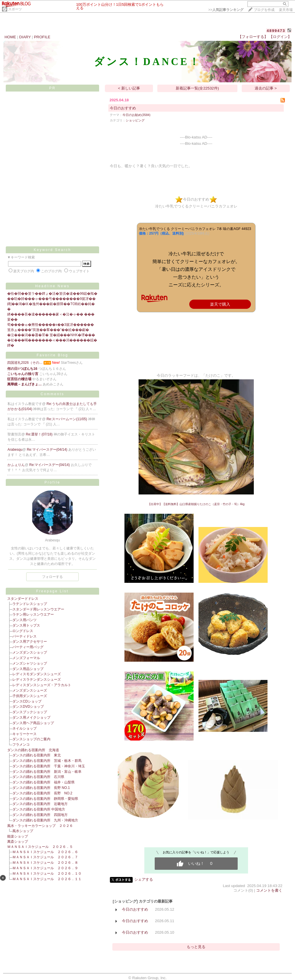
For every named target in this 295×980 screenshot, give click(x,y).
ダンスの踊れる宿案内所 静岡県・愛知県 (45, 799)
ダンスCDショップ (27, 701)
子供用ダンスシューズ (30, 696)
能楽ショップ (18, 836)
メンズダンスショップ (30, 652)
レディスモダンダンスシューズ (37, 674)
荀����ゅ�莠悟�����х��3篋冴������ (51, 325)
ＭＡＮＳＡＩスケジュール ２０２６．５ (40, 847)
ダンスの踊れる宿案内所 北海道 (33, 750)
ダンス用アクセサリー (30, 642)
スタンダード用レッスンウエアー (38, 609)
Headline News (52, 286)
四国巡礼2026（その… (25, 363)
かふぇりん (16, 465)
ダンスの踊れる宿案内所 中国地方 (39, 809)
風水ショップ (23, 831)
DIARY (25, 37)
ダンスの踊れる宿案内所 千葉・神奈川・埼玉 (49, 766)
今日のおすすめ (123, 108)
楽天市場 (286, 10)
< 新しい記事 (129, 88)
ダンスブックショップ (30, 712)
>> (226, 10)
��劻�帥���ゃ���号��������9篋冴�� (51, 299)
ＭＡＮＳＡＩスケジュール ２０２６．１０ (47, 874)
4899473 (276, 31)
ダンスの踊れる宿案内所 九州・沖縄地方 (45, 820)
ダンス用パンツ (24, 620)
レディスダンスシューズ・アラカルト (42, 685)
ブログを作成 (264, 10)
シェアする (144, 879)
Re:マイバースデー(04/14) (48, 450)
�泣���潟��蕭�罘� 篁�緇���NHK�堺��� (51, 335)
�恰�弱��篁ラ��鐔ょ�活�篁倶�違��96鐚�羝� (52, 294)
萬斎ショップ (18, 842)
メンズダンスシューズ (30, 690)
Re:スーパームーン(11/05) (67, 419)
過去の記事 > (266, 88)
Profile (52, 482)
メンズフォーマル (26, 658)
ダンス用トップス (26, 625)
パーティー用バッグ (28, 647)
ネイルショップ (24, 728)
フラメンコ (21, 745)
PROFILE (42, 37)
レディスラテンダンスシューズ (37, 680)
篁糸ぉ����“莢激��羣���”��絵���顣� (48, 330)
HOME (10, 37)
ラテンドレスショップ (30, 604)
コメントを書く (269, 890)
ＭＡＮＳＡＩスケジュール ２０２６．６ (45, 852)
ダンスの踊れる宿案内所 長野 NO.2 (42, 793)
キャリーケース (24, 734)
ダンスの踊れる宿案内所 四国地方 (40, 815)
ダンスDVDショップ (28, 707)
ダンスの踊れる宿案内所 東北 (37, 755)
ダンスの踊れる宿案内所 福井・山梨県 (44, 782)
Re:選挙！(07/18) (40, 434)
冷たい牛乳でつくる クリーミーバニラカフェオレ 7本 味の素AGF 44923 (195, 229)
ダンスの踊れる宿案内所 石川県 (38, 777)
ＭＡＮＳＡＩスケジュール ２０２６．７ (45, 857)
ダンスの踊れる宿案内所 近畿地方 (40, 804)
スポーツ (15, 9)
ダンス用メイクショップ (31, 718)
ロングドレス (23, 631)
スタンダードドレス (23, 599)
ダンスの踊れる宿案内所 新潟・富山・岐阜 (47, 772)
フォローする (52, 577)
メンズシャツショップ (30, 663)
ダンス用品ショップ (28, 669)
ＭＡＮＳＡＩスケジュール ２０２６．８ (45, 863)
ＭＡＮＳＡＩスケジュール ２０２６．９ (45, 868)
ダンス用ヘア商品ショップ (33, 723)
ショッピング (135, 120)
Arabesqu (15, 450)
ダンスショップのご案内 (31, 739)
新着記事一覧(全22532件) (197, 88)
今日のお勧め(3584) (136, 115)
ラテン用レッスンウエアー (33, 614)
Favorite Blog (52, 355)
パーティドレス (24, 636)
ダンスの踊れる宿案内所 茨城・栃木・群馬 (47, 761)
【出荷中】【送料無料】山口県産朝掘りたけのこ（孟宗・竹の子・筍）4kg (196, 504)
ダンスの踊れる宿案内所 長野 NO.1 (41, 788)
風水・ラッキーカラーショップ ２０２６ (40, 826)
